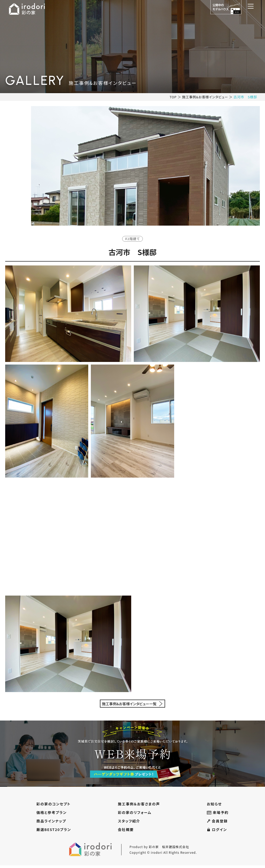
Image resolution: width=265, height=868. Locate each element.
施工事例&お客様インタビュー (205, 97)
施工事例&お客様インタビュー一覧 (129, 703)
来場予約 (218, 813)
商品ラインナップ (51, 823)
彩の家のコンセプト (54, 804)
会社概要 (126, 832)
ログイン (217, 832)
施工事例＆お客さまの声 (140, 804)
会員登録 (218, 823)
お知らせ (215, 804)
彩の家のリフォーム (135, 813)
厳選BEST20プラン (54, 832)
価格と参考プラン (52, 813)
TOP (173, 97)
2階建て (134, 239)
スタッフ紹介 (129, 823)
